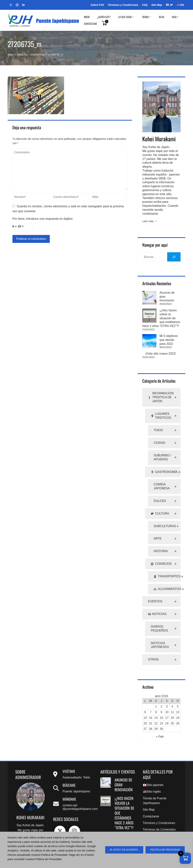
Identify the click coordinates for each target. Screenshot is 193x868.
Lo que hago (126, 17)
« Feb (160, 721)
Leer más (150, 221)
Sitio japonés (153, 769)
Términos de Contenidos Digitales (159, 817)
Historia (161, 535)
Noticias (157, 599)
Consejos (161, 548)
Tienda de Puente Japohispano (155, 785)
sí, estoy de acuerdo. (124, 850)
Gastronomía (164, 456)
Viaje (176, 17)
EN (180, 5)
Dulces (160, 485)
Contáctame (90, 24)
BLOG (162, 17)
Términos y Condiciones (123, 5)
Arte (158, 523)
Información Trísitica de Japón (161, 382)
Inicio (87, 17)
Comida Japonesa (162, 471)
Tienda (147, 17)
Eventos (155, 586)
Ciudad (159, 427)
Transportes (167, 561)
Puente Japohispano (76, 776)
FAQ (145, 5)
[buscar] (174, 257)
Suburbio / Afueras (162, 442)
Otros (153, 644)
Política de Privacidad (157, 826)
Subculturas (165, 510)
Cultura (160, 498)
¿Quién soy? (104, 17)
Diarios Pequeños (159, 613)
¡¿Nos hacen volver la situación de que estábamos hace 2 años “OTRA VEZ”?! (161, 310)
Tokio (158, 415)
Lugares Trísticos (161, 400)
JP (169, 5)
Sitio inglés (152, 776)
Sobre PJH (97, 5)
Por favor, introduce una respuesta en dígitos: (43, 219)
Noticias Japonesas (160, 629)
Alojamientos (167, 573)
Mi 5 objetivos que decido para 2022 (123, 828)
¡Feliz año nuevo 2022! (161, 338)
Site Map (157, 5)
